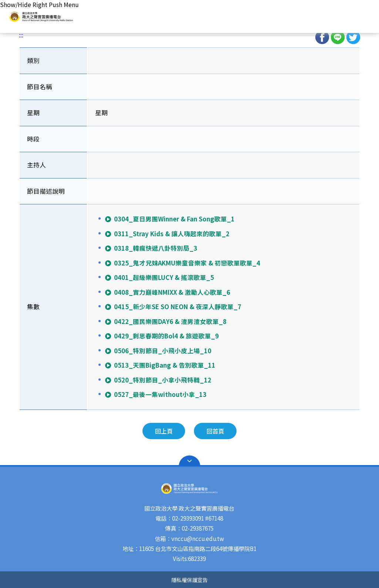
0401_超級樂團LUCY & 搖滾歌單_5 (159, 277)
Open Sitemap (189, 461)
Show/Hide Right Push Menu (39, 4)
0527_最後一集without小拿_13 (155, 394)
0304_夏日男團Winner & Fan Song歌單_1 (170, 219)
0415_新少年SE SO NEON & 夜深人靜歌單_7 (173, 307)
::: (21, 35)
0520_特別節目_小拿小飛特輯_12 (158, 380)
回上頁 (164, 431)
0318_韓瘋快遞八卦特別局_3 (151, 248)
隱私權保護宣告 (189, 580)
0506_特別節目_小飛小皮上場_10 (158, 351)
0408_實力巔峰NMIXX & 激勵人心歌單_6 (167, 292)
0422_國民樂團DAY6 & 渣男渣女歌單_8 (165, 321)
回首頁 (215, 431)
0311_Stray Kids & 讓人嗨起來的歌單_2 (167, 234)
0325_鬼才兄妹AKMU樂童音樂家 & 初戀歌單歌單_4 (182, 263)
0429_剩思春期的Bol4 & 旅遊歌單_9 (162, 336)
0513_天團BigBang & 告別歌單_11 (160, 365)
